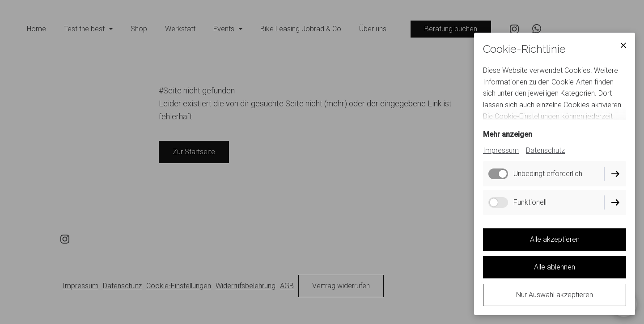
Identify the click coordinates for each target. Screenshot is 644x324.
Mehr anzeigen (508, 134)
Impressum (501, 150)
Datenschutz (545, 150)
